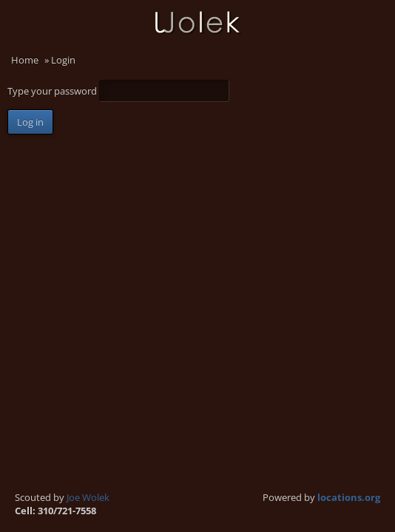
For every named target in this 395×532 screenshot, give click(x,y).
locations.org (349, 497)
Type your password (53, 91)
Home (25, 60)
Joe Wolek (88, 497)
